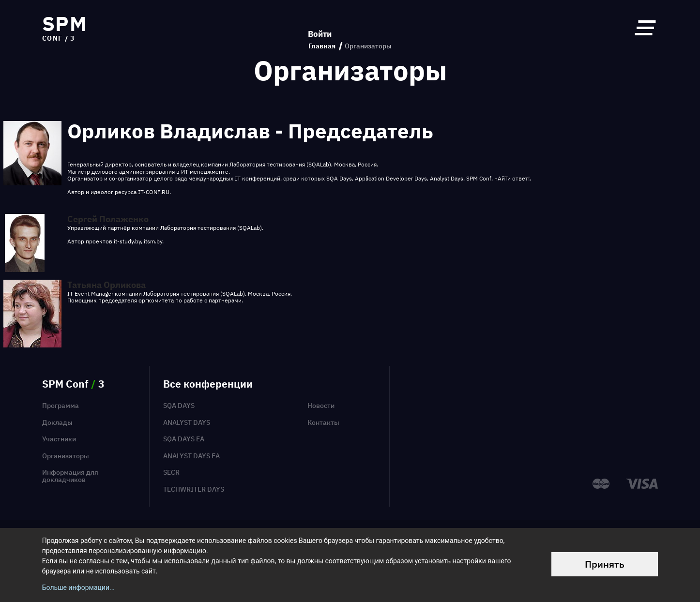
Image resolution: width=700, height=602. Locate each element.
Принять (605, 564)
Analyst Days (447, 178)
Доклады (57, 422)
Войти (320, 27)
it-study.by (127, 241)
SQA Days (339, 178)
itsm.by (153, 241)
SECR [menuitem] (171, 472)
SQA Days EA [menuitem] (184, 439)
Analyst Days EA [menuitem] (191, 456)
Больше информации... (78, 587)
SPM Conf (479, 178)
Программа (61, 406)
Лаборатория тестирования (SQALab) (280, 164)
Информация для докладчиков (70, 476)
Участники (59, 439)
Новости (321, 406)
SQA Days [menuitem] (179, 406)
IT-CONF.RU (154, 192)
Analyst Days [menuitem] (187, 422)
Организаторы (66, 456)
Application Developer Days (391, 178)
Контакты (323, 422)
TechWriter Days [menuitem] (194, 489)
